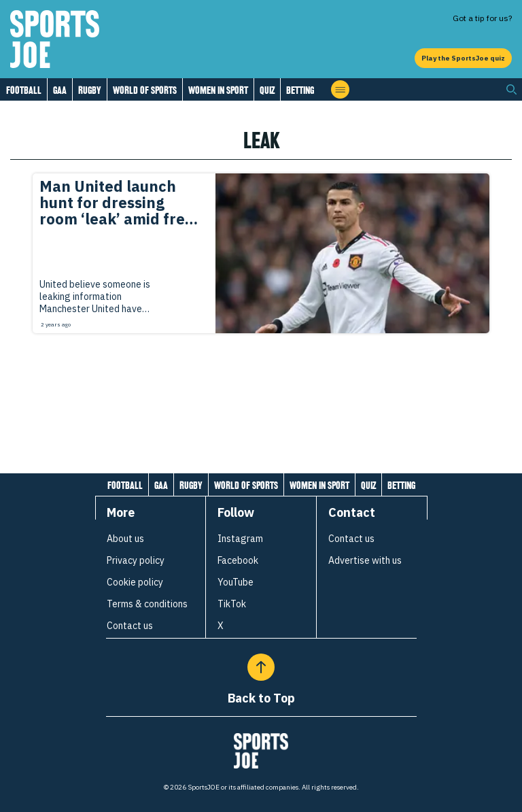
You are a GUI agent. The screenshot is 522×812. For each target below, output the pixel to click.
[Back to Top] (261, 667)
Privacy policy (136, 560)
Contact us (130, 626)
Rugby (90, 90)
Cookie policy (135, 582)
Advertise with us (365, 560)
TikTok (232, 604)
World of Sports (145, 90)
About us (125, 539)
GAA (60, 90)
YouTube (236, 582)
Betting (300, 90)
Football (24, 90)
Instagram (240, 539)
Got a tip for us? (482, 18)
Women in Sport (218, 90)
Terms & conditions (147, 604)
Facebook (238, 560)
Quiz (267, 90)
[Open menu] (340, 89)
